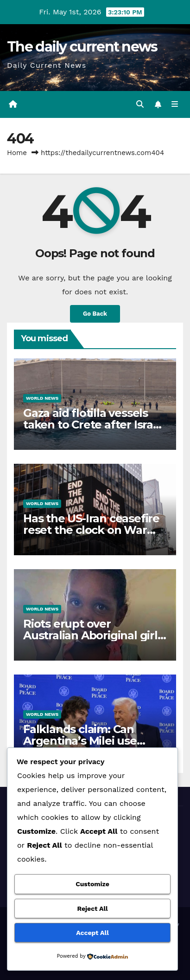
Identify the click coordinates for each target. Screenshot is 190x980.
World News (42, 398)
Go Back (95, 314)
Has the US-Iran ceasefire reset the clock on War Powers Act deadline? (91, 530)
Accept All (92, 933)
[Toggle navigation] (175, 104)
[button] (140, 104)
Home (17, 153)
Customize (92, 884)
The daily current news (82, 47)
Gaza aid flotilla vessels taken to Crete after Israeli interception (94, 425)
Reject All (92, 909)
